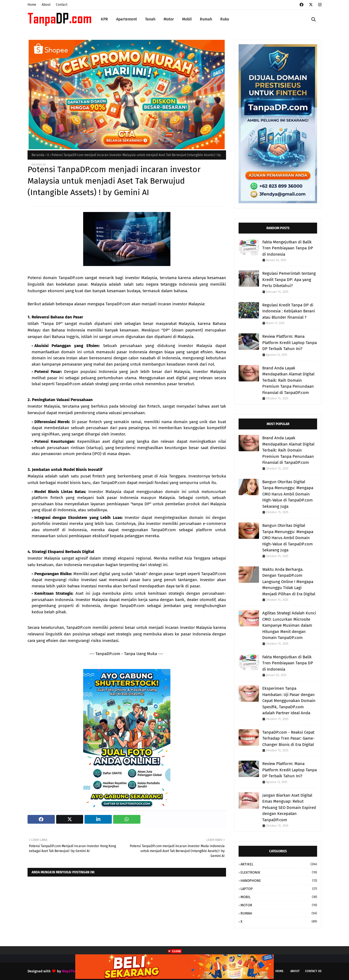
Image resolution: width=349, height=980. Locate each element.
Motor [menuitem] (169, 19)
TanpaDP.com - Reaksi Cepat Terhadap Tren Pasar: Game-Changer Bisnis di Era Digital (288, 738)
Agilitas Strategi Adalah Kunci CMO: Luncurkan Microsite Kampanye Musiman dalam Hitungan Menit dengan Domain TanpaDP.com (289, 625)
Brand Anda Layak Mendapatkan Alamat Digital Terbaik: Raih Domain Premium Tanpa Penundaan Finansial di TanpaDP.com (288, 380)
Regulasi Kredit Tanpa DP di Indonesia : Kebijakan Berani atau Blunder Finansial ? (289, 311)
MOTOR (279, 905)
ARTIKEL (279, 864)
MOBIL (279, 897)
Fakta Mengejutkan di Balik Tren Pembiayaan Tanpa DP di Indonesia (288, 248)
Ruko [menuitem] (225, 19)
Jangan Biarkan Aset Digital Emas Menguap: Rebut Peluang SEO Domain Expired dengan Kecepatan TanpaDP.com (289, 808)
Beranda (38, 155)
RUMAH (279, 913)
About (46, 5)
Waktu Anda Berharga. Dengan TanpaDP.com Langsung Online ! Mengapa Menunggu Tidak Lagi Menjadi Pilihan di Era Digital (289, 582)
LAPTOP (279, 889)
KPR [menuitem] (104, 19)
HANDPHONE (279, 881)
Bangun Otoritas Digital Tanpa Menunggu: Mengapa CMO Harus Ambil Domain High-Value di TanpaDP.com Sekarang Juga (288, 494)
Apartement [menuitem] (127, 19)
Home (32, 5)
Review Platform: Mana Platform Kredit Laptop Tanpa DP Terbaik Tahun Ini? (290, 343)
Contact (62, 5)
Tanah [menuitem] (150, 19)
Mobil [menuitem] (187, 19)
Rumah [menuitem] (206, 19)
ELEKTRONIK (279, 872)
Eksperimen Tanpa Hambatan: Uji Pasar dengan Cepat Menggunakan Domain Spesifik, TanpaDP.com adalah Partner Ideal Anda (289, 701)
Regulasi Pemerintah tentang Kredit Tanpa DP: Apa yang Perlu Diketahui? (289, 280)
